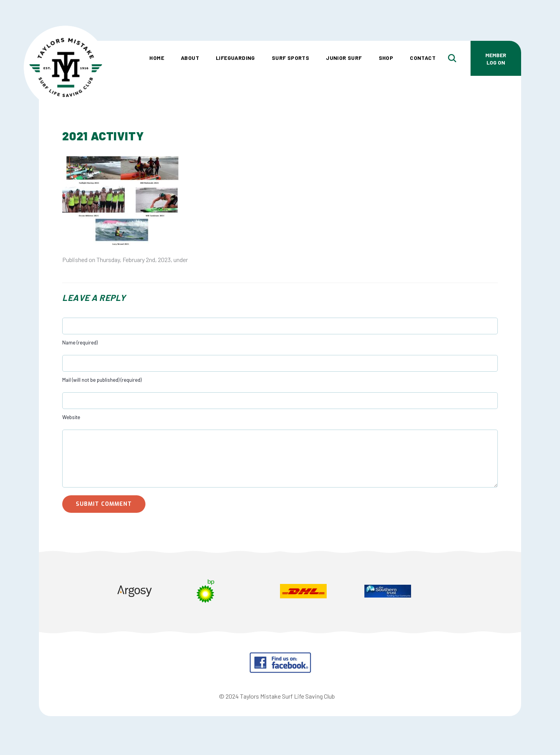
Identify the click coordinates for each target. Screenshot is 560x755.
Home (157, 58)
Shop (386, 58)
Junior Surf (344, 58)
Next (484, 592)
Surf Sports (290, 58)
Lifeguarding (235, 58)
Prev (76, 592)
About (190, 58)
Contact (423, 58)
